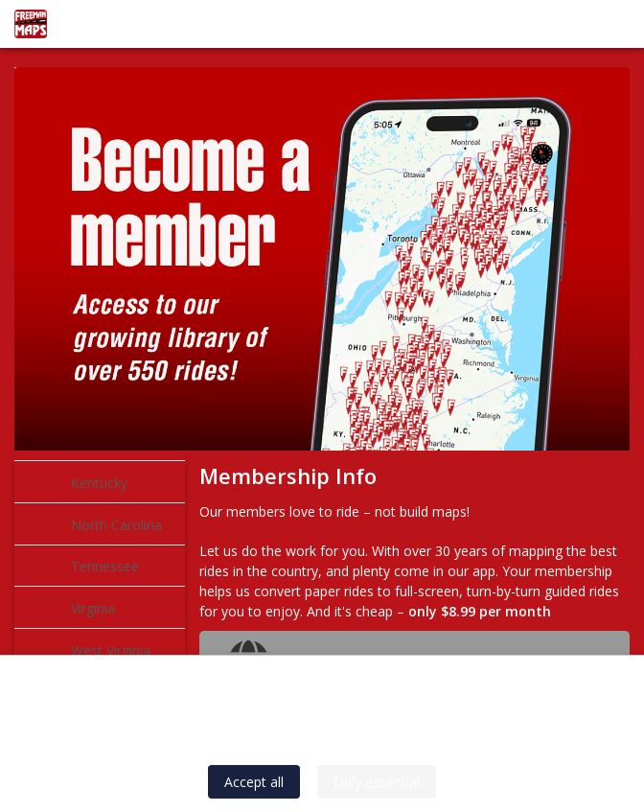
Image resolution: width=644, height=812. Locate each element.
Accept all (254, 782)
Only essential (377, 782)
